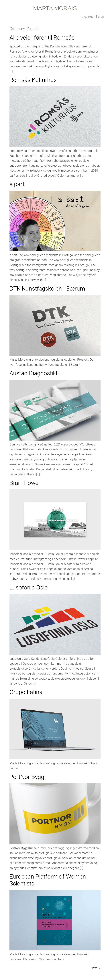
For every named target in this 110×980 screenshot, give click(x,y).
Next (96, 968)
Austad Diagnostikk (34, 373)
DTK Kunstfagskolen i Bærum (47, 289)
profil (101, 17)
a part (17, 184)
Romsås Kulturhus (33, 80)
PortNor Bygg (27, 777)
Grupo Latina (26, 692)
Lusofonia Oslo (29, 587)
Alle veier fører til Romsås (42, 38)
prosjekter (88, 17)
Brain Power (25, 483)
